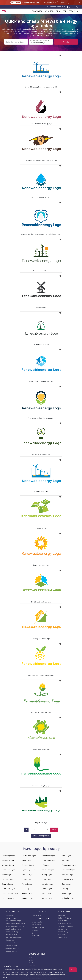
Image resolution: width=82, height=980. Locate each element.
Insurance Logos (48, 870)
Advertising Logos (8, 856)
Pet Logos (66, 860)
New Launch (16, 3)
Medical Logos (47, 898)
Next (54, 830)
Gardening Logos (28, 898)
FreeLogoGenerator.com (31, 3)
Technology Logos (69, 898)
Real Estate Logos (68, 870)
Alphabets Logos (8, 865)
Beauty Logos (7, 875)
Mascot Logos (47, 889)
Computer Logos (8, 898)
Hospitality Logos (48, 860)
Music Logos (66, 856)
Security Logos (67, 879)
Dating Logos (26, 860)
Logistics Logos (47, 884)
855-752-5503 (61, 7)
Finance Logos (27, 879)
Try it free (63, 3)
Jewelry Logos (47, 875)
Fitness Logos (27, 884)
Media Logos (46, 893)
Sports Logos (67, 893)
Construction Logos (29, 856)
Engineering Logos (28, 870)
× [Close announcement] (80, 3)
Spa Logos (66, 889)
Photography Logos (69, 865)
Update (66, 42)
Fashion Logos (27, 875)
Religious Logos (68, 875)
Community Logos (8, 889)
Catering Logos (7, 879)
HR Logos (45, 865)
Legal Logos (46, 879)
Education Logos (28, 865)
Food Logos (26, 889)
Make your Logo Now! (41, 836)
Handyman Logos (48, 856)
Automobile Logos (8, 870)
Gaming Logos (27, 893)
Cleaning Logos (7, 884)
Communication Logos (10, 893)
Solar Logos (66, 884)
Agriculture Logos (8, 860)
